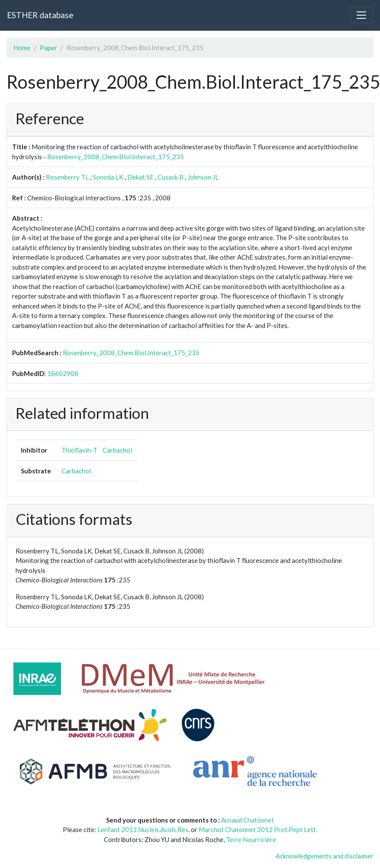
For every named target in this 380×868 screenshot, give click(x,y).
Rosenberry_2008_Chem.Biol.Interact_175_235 (116, 157)
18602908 (63, 373)
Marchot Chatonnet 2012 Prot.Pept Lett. (258, 829)
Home (22, 48)
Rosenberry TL (67, 177)
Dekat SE (140, 177)
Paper (48, 48)
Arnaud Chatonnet (248, 820)
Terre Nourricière (251, 839)
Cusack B (171, 177)
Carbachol (117, 450)
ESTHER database (40, 15)
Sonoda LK (108, 177)
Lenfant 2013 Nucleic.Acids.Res (143, 829)
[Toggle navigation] (361, 15)
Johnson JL (203, 177)
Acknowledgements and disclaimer (325, 856)
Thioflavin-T (79, 450)
